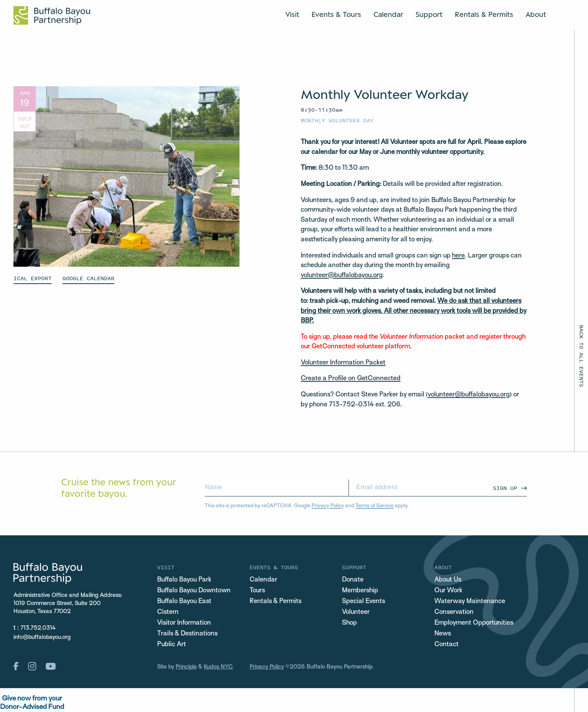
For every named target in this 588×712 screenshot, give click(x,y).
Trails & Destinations (187, 634)
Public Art (172, 645)
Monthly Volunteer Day (337, 120)
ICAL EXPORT (33, 278)
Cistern (168, 612)
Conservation (454, 612)
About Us (448, 580)
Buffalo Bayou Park (184, 580)
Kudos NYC (218, 667)
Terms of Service (374, 506)
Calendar (388, 14)
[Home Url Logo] (52, 15)
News (443, 634)
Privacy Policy (328, 506)
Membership (360, 591)
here (458, 256)
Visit (292, 14)
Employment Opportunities (474, 623)
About (536, 14)
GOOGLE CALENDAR (88, 278)
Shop (349, 623)
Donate (353, 580)
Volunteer (356, 612)
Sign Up (505, 488)
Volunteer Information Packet (343, 363)
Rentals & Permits (484, 14)
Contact (446, 645)
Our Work (448, 591)
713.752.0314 (38, 628)
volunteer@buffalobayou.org (342, 276)
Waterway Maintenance (470, 602)
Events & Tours (336, 14)
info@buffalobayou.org (42, 637)
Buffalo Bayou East (184, 602)
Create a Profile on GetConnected (351, 379)
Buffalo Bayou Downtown (194, 591)
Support (429, 14)
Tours (257, 591)
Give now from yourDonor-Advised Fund (32, 703)
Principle (186, 667)
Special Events (364, 602)
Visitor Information (184, 623)
